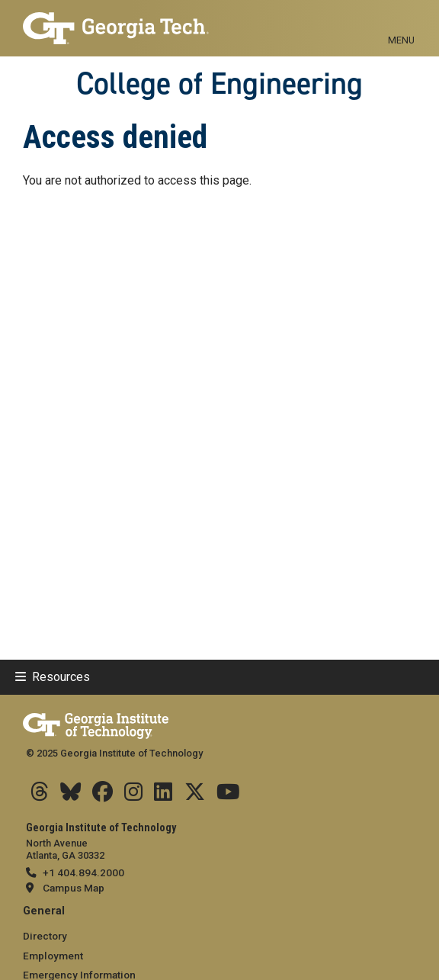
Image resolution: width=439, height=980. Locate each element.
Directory (45, 936)
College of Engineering (219, 84)
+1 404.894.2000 (83, 872)
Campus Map (74, 888)
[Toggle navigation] (401, 23)
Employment (53, 956)
